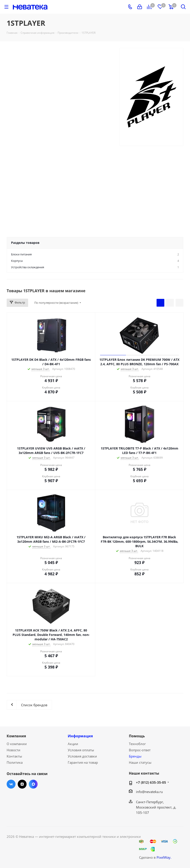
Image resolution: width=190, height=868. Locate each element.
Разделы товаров (25, 243)
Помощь (137, 736)
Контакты (14, 756)
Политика (15, 762)
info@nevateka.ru (149, 792)
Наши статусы (140, 762)
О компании (17, 744)
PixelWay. (164, 857)
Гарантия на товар (83, 762)
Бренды (135, 756)
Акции (73, 744)
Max (33, 784)
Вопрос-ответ (140, 750)
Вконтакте (11, 784)
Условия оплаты (81, 750)
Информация (80, 736)
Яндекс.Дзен (22, 784)
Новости (14, 750)
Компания (16, 736)
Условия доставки (82, 756)
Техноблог (137, 744)
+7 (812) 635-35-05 (151, 782)
